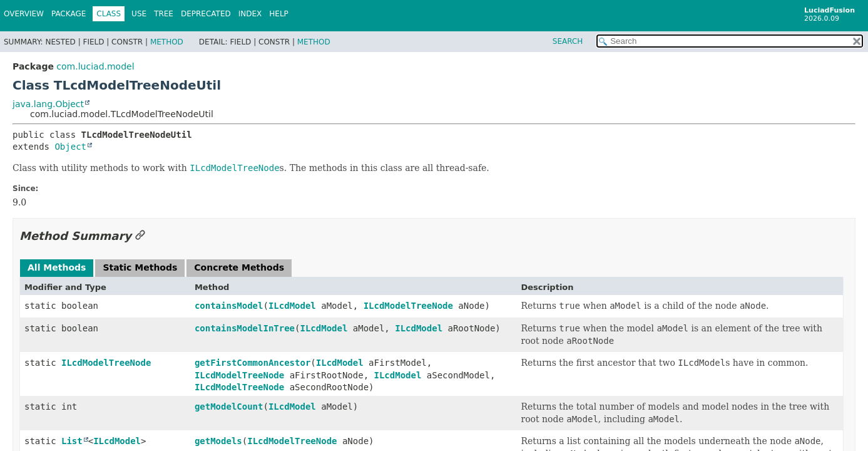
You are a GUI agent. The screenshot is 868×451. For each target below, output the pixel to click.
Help (279, 14)
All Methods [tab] (57, 267)
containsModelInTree (245, 328)
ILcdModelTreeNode (408, 306)
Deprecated (206, 14)
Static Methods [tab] (140, 267)
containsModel (229, 306)
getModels (218, 441)
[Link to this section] (140, 236)
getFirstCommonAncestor (253, 363)
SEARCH (568, 41)
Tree (164, 14)
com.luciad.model (95, 66)
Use (139, 14)
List (72, 441)
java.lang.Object (48, 104)
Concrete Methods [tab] (239, 267)
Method (167, 42)
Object (70, 147)
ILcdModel (292, 306)
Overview (24, 14)
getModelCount (229, 407)
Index (250, 14)
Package (69, 14)
